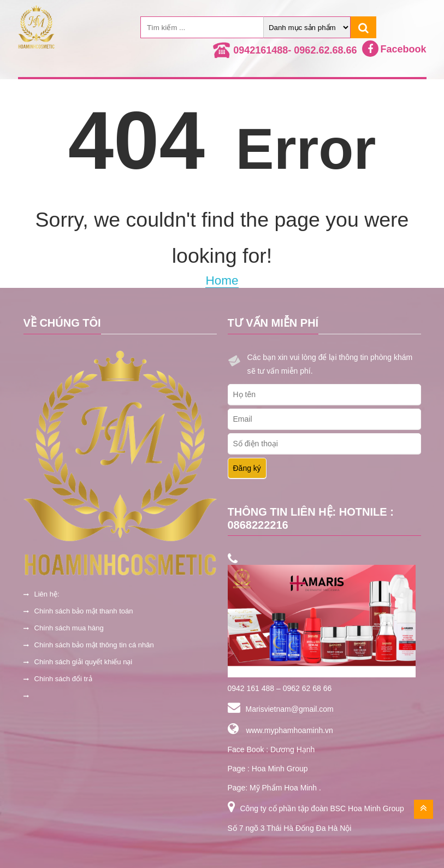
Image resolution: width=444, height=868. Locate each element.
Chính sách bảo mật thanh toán (84, 611)
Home (222, 281)
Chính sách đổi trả (63, 679)
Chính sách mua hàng (69, 628)
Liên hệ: (47, 594)
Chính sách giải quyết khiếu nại (84, 662)
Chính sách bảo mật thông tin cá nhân (94, 645)
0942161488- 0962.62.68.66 (295, 50)
